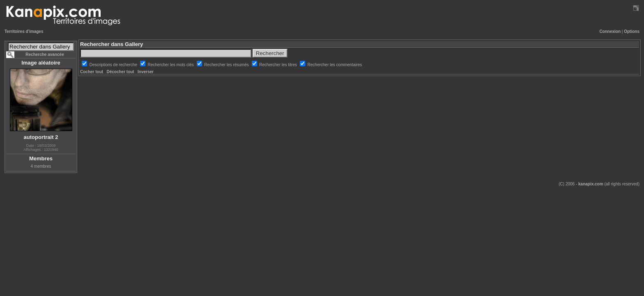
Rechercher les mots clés (171, 65)
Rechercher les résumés (227, 65)
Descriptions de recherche (114, 65)
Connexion (610, 31)
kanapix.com (591, 184)
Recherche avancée (45, 54)
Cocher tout (92, 72)
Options (632, 31)
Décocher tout (120, 72)
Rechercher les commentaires (335, 65)
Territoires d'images (24, 31)
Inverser (146, 72)
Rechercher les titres (278, 65)
